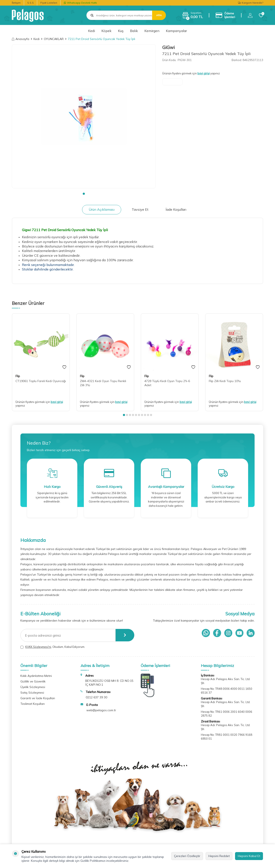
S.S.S (31, 3)
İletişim (16, 3)
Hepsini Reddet (219, 856)
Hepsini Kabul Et (249, 856)
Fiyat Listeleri (49, 3)
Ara (159, 15)
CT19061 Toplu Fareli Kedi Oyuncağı (41, 381)
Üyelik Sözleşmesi (33, 687)
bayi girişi (204, 73)
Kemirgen (152, 31)
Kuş (121, 31)
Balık (134, 31)
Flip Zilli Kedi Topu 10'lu (225, 381)
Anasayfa (21, 39)
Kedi (92, 31)
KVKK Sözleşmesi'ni (38, 647)
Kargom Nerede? (251, 3)
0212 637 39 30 (96, 697)
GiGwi (168, 47)
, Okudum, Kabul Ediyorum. (53, 647)
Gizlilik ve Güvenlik (33, 681)
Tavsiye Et (140, 209)
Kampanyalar (176, 31)
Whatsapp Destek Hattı (80, 3)
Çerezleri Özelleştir (187, 856)
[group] (84, 116)
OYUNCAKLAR (54, 39)
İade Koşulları (176, 209)
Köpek (106, 31)
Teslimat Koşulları (33, 704)
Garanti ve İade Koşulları (38, 698)
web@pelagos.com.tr (101, 710)
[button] (84, 194)
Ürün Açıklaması (102, 209)
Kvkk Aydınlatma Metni (36, 676)
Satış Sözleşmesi (32, 693)
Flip (18, 376)
